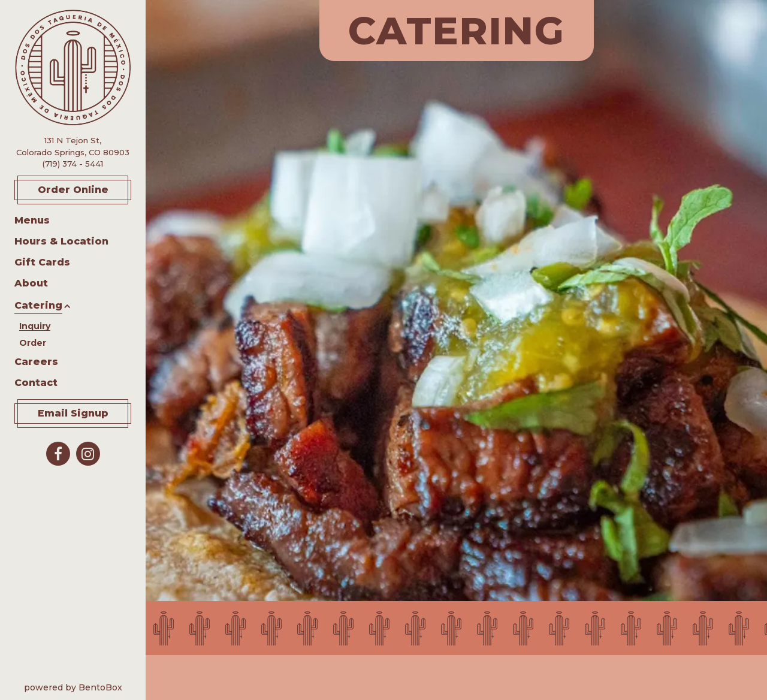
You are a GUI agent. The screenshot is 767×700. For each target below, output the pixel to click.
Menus (32, 220)
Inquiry (35, 326)
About (31, 283)
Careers (36, 362)
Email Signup (73, 413)
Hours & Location (61, 241)
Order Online (85, 189)
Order (33, 341)
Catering (38, 305)
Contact (36, 383)
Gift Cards (42, 262)
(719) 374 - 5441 (73, 164)
